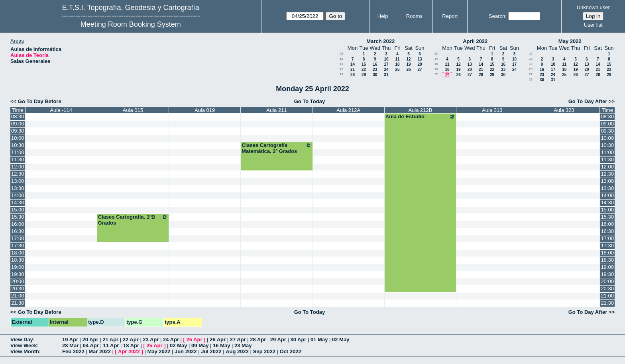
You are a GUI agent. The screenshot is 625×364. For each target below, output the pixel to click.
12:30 (18, 174)
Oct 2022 (291, 351)
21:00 (18, 296)
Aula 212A (348, 110)
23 (375, 69)
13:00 (18, 181)
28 (353, 75)
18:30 (18, 260)
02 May (341, 340)
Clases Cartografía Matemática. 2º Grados (276, 148)
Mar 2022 (100, 351)
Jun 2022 (186, 351)
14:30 (18, 203)
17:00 (18, 238)
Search (497, 16)
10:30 (18, 145)
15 (364, 64)
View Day (22, 340)
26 (408, 69)
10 (341, 59)
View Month (25, 351)
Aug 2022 (237, 351)
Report (450, 16)
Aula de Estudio (420, 117)
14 (353, 64)
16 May (221, 345)
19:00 (18, 267)
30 (375, 75)
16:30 (18, 231)
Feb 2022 (73, 351)
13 (420, 59)
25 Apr (195, 340)
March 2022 (380, 41)
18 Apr (131, 345)
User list (593, 25)
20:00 (18, 281)
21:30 (18, 303)
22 (364, 69)
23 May (243, 345)
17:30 (18, 246)
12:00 (18, 167)
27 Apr (238, 340)
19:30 (18, 274)
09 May (200, 345)
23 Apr (151, 340)
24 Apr (171, 340)
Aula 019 (205, 110)
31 (386, 75)
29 (364, 75)
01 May (319, 340)
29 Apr (278, 340)
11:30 (18, 159)
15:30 (18, 217)
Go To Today (310, 101)
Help (383, 16)
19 (408, 64)
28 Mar (70, 345)
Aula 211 (276, 110)
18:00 (18, 253)
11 (397, 59)
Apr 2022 (129, 351)
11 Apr (111, 345)
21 (353, 69)
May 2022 (570, 41)
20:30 (18, 289)
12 (408, 59)
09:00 (18, 124)
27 (420, 69)
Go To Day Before (40, 101)
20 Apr (90, 340)
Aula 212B (420, 110)
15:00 (18, 210)
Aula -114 (61, 110)
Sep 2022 (264, 351)
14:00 (18, 195)
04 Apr (91, 345)
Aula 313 (492, 110)
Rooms (414, 16)
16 (375, 64)
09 (341, 54)
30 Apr (298, 340)
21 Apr (110, 340)
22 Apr (131, 340)
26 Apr (218, 340)
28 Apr (258, 340)
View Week (24, 345)
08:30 (18, 116)
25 (397, 69)
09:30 (18, 131)
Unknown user (593, 7)
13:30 (18, 188)
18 (397, 64)
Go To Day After (588, 101)
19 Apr (70, 340)
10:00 (18, 138)
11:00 (18, 152)
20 (420, 64)
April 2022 (475, 41)
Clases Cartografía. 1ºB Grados (133, 220)
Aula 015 (133, 110)
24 (386, 69)
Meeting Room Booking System (131, 24)
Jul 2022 (211, 351)
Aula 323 (564, 110)
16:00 (18, 224)
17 (386, 64)
